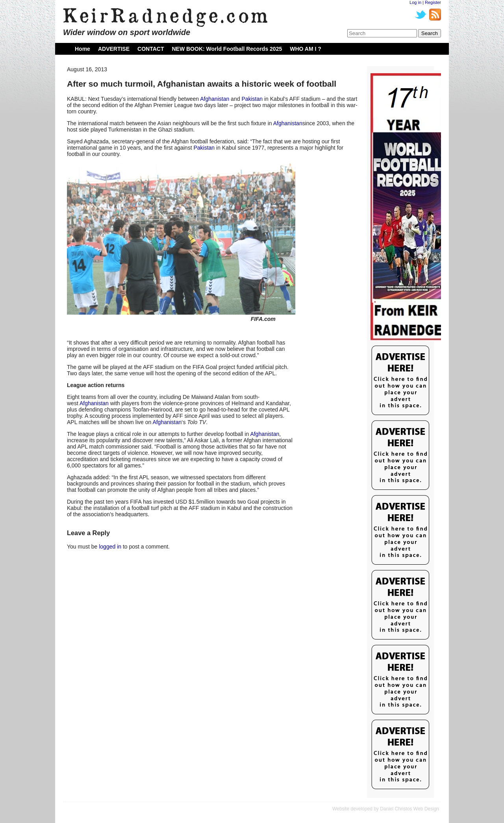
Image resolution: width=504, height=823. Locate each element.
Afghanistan (215, 99)
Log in (415, 2)
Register (433, 2)
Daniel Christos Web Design (409, 809)
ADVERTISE (114, 49)
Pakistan (252, 99)
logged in (110, 547)
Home (82, 49)
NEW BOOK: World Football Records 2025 (227, 49)
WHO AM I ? (306, 49)
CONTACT (151, 49)
